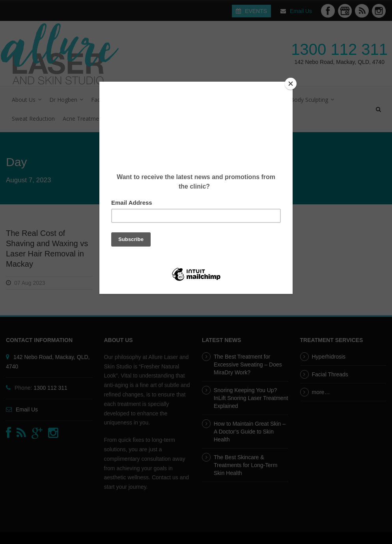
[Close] (291, 84)
